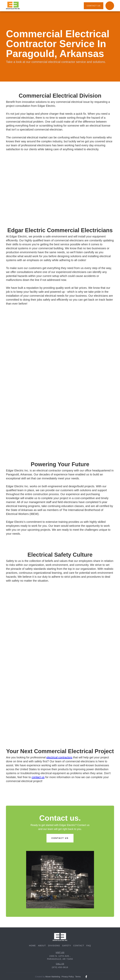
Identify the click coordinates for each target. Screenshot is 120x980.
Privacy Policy (68, 977)
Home (33, 946)
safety (67, 946)
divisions (54, 946)
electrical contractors (59, 757)
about (42, 946)
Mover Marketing (53, 977)
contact (79, 946)
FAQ (89, 946)
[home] (13, 6)
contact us (93, 6)
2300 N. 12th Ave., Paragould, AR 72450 (60, 957)
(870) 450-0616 (60, 967)
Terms (78, 977)
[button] (110, 6)
